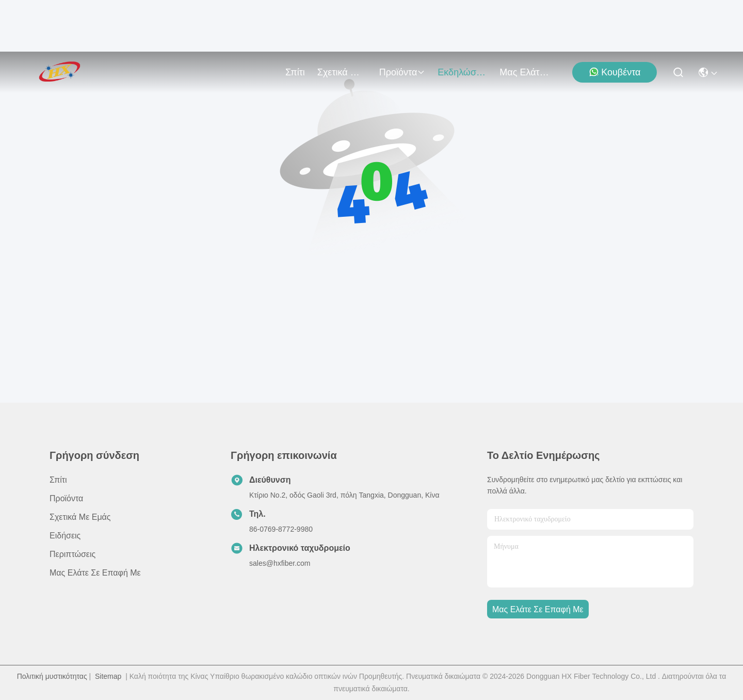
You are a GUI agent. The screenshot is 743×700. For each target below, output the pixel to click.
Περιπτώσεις (72, 554)
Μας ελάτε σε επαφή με (524, 72)
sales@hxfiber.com (280, 563)
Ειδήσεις (65, 536)
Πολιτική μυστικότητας (52, 676)
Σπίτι (295, 72)
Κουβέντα (615, 72)
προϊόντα (402, 72)
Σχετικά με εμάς (342, 72)
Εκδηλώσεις (462, 72)
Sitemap (108, 676)
